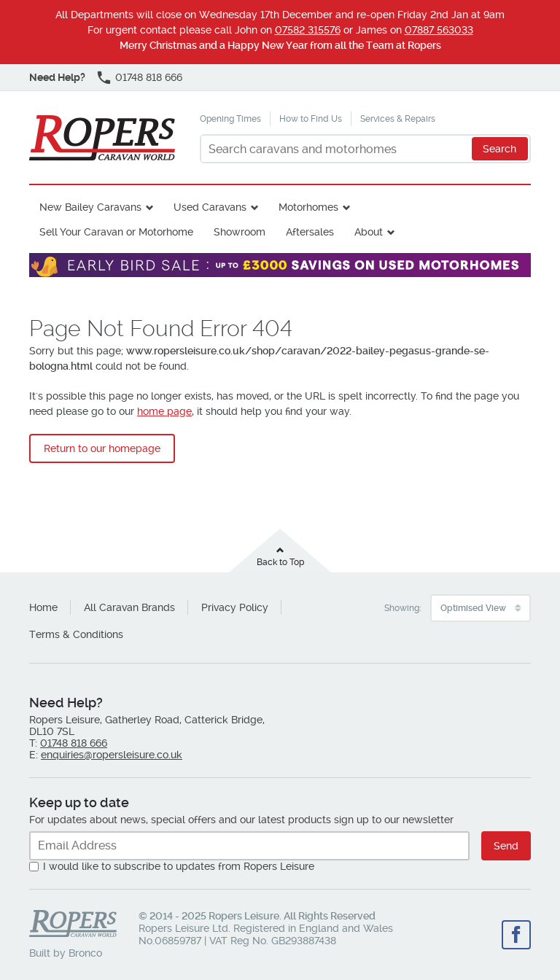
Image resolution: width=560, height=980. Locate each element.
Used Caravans (210, 207)
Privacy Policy (235, 607)
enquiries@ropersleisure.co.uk (112, 755)
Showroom (240, 232)
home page (164, 411)
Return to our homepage (102, 448)
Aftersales (310, 232)
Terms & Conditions (76, 634)
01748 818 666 (149, 77)
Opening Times (230, 119)
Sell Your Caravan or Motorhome (116, 232)
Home (43, 607)
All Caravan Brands (129, 607)
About (369, 232)
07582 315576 (308, 30)
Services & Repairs (398, 119)
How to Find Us (311, 119)
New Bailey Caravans (90, 207)
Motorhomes (308, 207)
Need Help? (57, 77)
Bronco (85, 953)
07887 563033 (439, 30)
